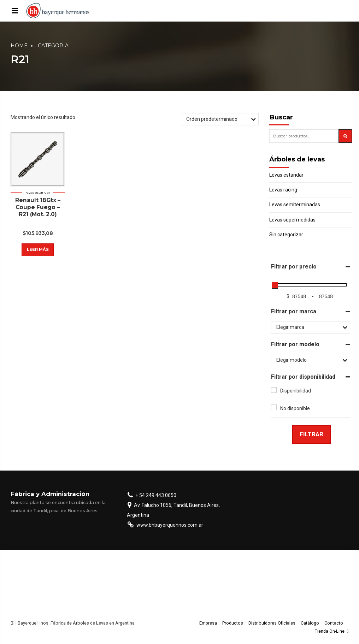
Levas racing (283, 190)
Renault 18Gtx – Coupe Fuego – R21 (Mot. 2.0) (38, 207)
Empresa (208, 623)
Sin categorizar (286, 235)
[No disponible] (274, 407)
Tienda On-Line (332, 631)
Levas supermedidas (292, 220)
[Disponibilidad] (274, 390)
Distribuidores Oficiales (272, 623)
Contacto (334, 623)
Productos (233, 623)
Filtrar (311, 434)
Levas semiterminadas (295, 205)
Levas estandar (38, 192)
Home (19, 46)
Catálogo (310, 623)
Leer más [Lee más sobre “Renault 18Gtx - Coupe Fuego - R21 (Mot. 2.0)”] (38, 249)
